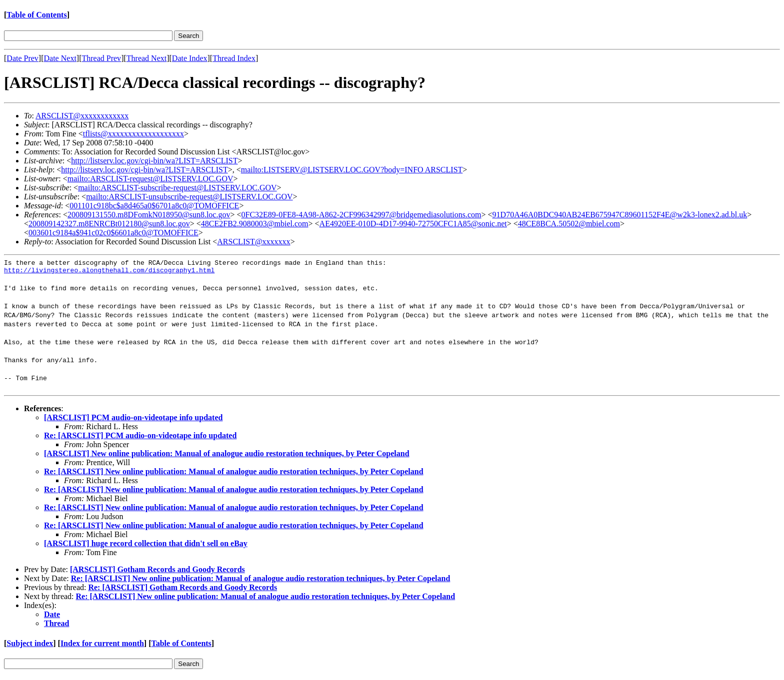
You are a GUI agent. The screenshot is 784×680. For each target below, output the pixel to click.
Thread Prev (101, 58)
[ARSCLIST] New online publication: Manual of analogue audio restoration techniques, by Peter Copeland (227, 456)
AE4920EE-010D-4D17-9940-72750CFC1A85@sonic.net (413, 224)
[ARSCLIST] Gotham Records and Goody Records (157, 572)
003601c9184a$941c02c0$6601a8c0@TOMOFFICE (113, 233)
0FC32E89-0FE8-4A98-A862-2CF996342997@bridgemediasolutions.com (361, 215)
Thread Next (146, 58)
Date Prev (22, 58)
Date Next (60, 58)
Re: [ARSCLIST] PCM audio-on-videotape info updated (140, 438)
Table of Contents (36, 15)
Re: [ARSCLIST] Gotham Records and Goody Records (182, 590)
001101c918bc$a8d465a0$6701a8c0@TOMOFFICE (154, 206)
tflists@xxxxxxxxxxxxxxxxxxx (133, 134)
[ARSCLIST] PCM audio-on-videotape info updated (133, 420)
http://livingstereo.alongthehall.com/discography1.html (109, 273)
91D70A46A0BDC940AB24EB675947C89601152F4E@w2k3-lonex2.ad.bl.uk (620, 215)
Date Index (190, 58)
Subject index (30, 646)
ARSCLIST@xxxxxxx (253, 242)
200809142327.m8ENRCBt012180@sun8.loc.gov (109, 224)
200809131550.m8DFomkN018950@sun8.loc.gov (149, 215)
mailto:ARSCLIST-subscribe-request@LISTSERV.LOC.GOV (177, 188)
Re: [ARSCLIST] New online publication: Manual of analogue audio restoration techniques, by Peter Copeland (234, 474)
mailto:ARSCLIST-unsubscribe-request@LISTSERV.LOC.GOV (189, 197)
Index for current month (102, 646)
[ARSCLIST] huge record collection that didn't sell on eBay (146, 546)
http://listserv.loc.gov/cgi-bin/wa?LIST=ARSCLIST (154, 161)
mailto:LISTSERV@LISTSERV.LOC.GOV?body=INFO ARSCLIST (352, 170)
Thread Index (234, 58)
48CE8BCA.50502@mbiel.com (569, 224)
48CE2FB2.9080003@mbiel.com (255, 224)
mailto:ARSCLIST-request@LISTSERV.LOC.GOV (150, 179)
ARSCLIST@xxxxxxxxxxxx (82, 116)
